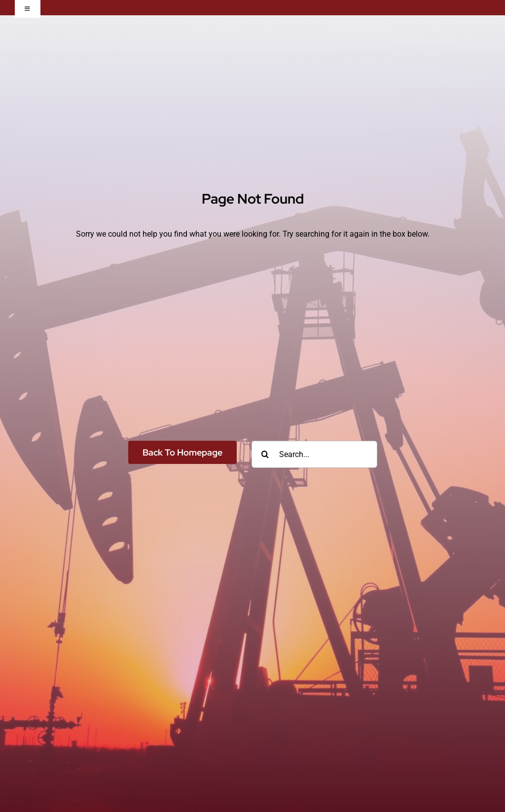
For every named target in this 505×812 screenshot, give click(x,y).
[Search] (265, 454)
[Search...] (314, 454)
